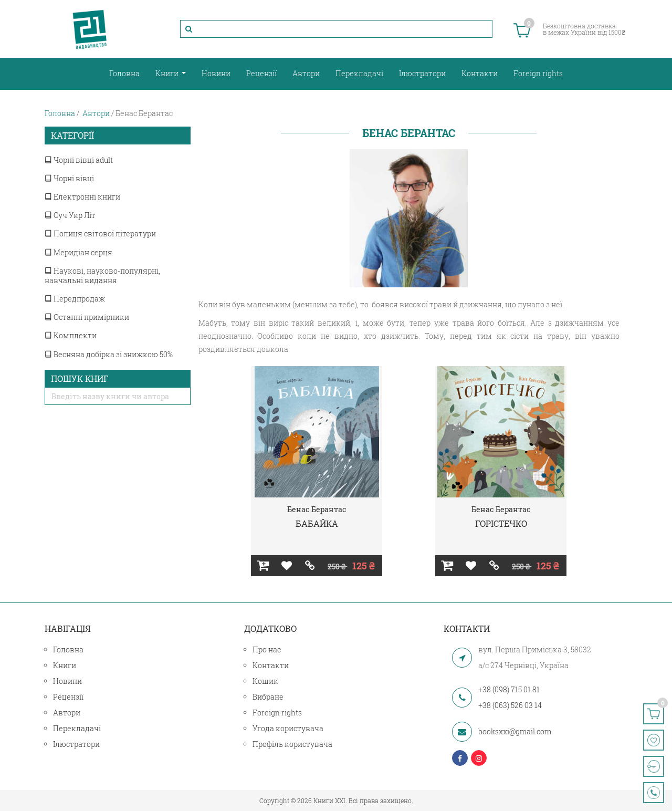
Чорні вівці (69, 178)
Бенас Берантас (317, 509)
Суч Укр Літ (70, 215)
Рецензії (261, 73)
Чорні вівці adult (79, 160)
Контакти (480, 73)
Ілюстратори (422, 73)
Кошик (265, 681)
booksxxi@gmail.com (515, 731)
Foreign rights (538, 73)
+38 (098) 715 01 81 (509, 689)
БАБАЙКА (317, 523)
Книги (168, 73)
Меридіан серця (78, 252)
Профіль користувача (292, 744)
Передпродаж (75, 299)
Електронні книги (82, 197)
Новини (216, 73)
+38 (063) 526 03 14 (510, 705)
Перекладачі (359, 73)
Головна (124, 73)
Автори (306, 73)
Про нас (267, 649)
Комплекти (71, 335)
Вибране (268, 697)
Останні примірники (87, 317)
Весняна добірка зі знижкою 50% (109, 354)
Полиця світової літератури (100, 233)
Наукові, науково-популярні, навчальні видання (102, 275)
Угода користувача (288, 728)
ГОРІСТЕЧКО (501, 523)
